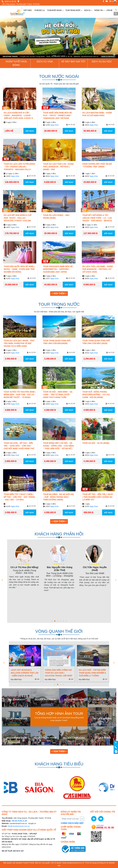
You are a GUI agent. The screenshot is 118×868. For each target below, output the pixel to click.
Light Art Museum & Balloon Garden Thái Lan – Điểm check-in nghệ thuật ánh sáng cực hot (25, 673)
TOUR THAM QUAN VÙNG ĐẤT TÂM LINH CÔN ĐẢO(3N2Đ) (57, 342)
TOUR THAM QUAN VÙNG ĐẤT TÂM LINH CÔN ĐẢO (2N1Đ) (96, 342)
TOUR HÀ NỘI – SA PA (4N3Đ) (96, 443)
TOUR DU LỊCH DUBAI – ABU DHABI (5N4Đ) (56, 217)
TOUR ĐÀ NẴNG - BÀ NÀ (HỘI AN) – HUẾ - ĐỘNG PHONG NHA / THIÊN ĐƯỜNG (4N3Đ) (58, 497)
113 (105, 679)
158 (37, 679)
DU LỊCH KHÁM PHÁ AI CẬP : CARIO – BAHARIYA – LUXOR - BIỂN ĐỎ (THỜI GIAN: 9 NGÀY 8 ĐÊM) (18, 116)
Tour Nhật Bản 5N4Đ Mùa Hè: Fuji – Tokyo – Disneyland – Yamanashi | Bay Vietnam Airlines (58, 116)
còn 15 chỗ (71, 125)
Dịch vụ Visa (45, 61)
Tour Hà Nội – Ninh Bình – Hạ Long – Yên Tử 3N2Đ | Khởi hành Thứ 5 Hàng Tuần (58, 395)
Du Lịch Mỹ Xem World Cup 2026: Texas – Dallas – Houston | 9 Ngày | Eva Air (18, 218)
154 (71, 679)
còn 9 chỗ (110, 125)
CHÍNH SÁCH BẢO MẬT (72, 823)
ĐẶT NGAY (30, 131)
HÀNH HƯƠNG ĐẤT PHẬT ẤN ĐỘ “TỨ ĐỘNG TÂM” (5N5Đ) (97, 165)
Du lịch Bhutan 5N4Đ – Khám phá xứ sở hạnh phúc (97, 114)
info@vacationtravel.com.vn (19, 826)
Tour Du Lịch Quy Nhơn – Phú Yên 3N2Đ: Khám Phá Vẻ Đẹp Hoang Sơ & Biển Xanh (19, 343)
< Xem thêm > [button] (59, 293)
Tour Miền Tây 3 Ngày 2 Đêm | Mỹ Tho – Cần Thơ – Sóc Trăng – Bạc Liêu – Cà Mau (19, 497)
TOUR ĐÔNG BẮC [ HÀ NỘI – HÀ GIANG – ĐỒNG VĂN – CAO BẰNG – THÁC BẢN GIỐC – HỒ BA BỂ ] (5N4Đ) (58, 446)
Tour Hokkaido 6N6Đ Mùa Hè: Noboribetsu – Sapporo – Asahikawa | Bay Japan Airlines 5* (58, 269)
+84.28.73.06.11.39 (19, 821)
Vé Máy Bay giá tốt (73, 61)
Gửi (82, 819)
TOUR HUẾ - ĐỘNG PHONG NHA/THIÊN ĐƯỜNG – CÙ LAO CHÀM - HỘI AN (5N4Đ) (96, 395)
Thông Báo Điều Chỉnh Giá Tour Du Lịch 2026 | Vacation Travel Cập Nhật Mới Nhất (59, 673)
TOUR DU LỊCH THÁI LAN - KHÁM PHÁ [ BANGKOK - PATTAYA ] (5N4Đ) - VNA (58, 167)
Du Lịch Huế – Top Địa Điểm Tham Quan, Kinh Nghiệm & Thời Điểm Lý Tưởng (92, 673)
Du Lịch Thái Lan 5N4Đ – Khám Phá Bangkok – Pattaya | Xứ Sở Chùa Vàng (98, 269)
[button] (9, 38)
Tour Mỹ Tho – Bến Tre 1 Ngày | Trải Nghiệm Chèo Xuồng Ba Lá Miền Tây (98, 497)
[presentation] (2, 580)
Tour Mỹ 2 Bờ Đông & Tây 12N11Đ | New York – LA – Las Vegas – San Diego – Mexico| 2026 (97, 218)
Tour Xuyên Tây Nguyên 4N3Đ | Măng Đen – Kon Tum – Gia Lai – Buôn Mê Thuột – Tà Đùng (20, 395)
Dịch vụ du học (102, 61)
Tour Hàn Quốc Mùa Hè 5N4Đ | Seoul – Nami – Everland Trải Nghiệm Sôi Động (19, 269)
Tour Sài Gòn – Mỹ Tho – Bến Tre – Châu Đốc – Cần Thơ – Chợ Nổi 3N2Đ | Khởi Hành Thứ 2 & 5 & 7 (19, 446)
